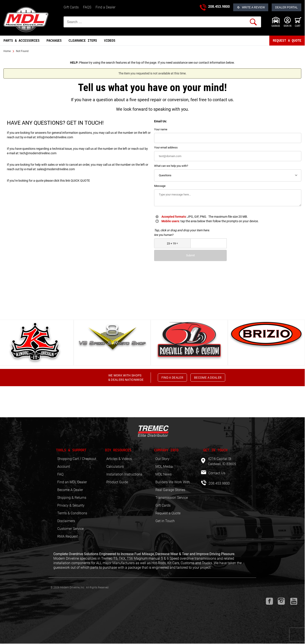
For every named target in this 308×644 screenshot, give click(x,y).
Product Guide (117, 482)
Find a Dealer (105, 7)
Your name (161, 129)
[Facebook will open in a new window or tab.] (269, 601)
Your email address (166, 147)
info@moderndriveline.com (55, 137)
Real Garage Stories (170, 490)
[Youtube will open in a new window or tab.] (294, 601)
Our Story (162, 459)
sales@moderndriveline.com (56, 169)
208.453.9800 (219, 7)
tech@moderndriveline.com (38, 153)
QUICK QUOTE (80, 181)
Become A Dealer (70, 490)
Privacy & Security (71, 505)
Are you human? (164, 235)
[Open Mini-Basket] (298, 22)
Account (64, 467)
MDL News (164, 474)
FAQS (87, 7)
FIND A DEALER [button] (172, 378)
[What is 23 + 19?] (172, 243)
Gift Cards (71, 7)
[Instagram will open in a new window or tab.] (281, 601)
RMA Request (68, 536)
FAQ (60, 474)
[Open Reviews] (251, 7)
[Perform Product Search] (253, 22)
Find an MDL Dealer (72, 482)
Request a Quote (168, 513)
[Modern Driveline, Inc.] (32, 20)
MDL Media (164, 467)
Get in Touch (165, 521)
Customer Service (70, 529)
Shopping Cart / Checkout (77, 459)
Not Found (22, 51)
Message (160, 186)
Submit (190, 255)
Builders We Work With (173, 482)
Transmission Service (172, 498)
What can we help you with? (171, 166)
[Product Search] (162, 22)
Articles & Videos (119, 459)
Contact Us (216, 473)
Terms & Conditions (72, 513)
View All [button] (151, 311)
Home (7, 51)
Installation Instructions (124, 474)
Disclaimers (66, 521)
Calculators (115, 467)
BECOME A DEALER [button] (208, 378)
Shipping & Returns (72, 498)
